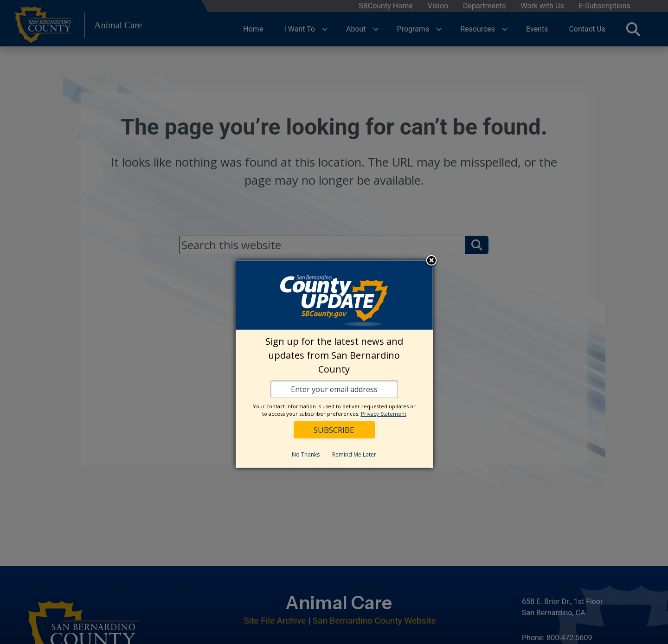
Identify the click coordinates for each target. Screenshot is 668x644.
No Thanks (306, 454)
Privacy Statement (384, 414)
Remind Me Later (354, 454)
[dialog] (334, 364)
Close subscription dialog (431, 261)
